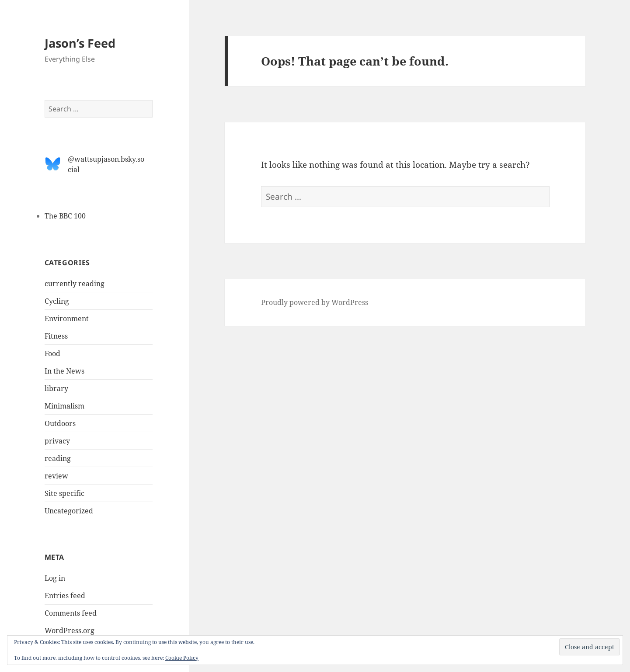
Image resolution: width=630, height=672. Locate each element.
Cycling (57, 301)
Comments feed (71, 613)
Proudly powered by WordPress (315, 302)
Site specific (64, 493)
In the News (64, 371)
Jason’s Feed (80, 43)
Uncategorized (69, 511)
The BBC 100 (65, 216)
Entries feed (65, 596)
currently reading (75, 284)
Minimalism (64, 406)
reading (58, 458)
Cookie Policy (182, 658)
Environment (67, 319)
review (56, 476)
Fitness (56, 336)
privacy (57, 441)
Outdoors (60, 423)
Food (52, 353)
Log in (55, 578)
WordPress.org (70, 630)
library (56, 388)
